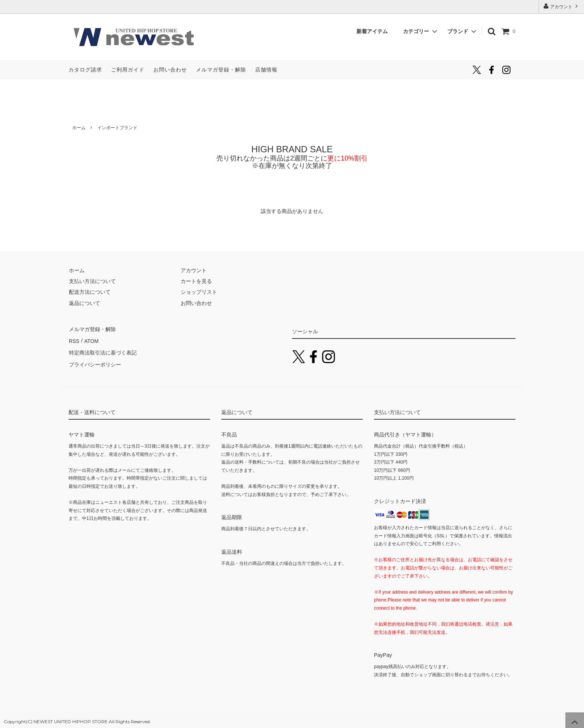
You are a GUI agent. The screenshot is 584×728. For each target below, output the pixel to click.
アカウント (561, 6)
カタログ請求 (85, 70)
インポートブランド (117, 128)
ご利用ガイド (128, 70)
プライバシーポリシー (95, 362)
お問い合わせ (170, 70)
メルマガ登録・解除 (221, 70)
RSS (74, 340)
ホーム (79, 128)
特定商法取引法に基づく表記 (102, 350)
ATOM (91, 340)
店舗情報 (266, 70)
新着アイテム (375, 31)
